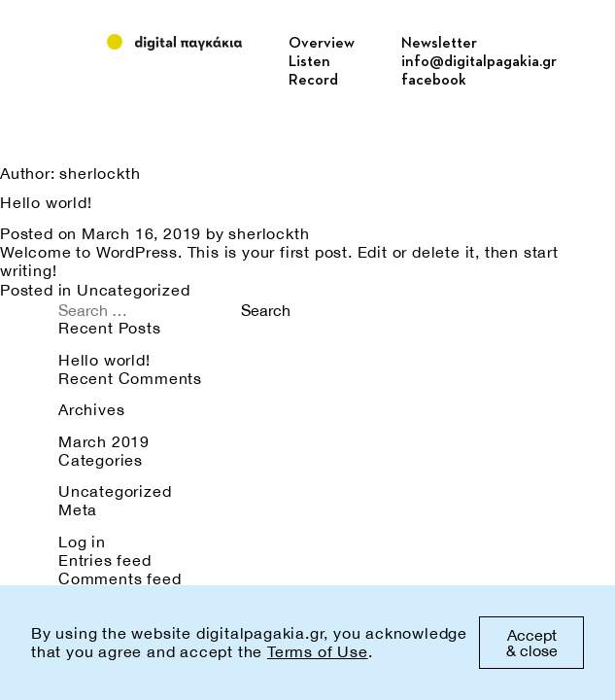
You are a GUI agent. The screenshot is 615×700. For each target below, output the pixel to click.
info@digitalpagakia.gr (479, 62)
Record (313, 81)
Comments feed (120, 578)
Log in (82, 542)
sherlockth (269, 233)
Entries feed (105, 560)
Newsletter (439, 44)
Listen (309, 62)
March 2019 (104, 441)
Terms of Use (318, 651)
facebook (434, 81)
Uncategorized (133, 290)
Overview (322, 44)
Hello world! (46, 202)
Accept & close (532, 643)
